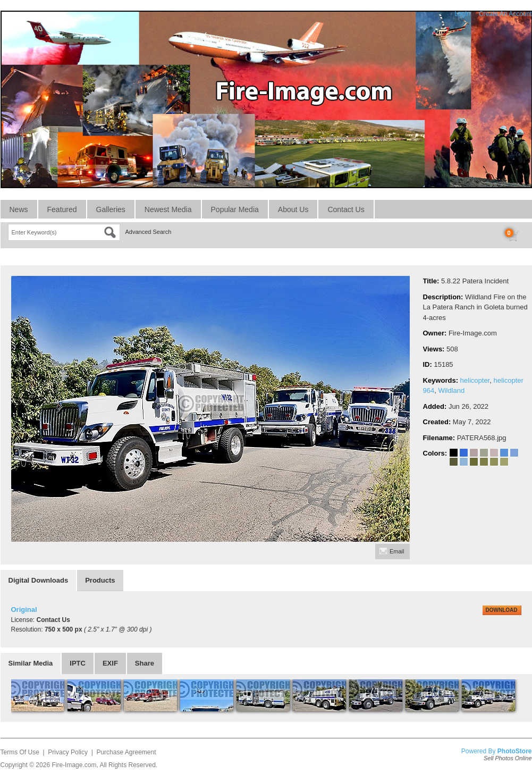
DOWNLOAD (502, 610)
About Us (293, 209)
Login (462, 14)
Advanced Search (149, 232)
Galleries (111, 209)
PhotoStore (515, 751)
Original (24, 609)
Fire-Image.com (74, 765)
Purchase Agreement (126, 752)
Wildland (451, 390)
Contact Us (346, 209)
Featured (62, 209)
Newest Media (168, 209)
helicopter (475, 380)
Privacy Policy (68, 752)
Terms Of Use (20, 752)
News (19, 209)
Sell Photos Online (508, 758)
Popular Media (235, 209)
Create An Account (505, 14)
